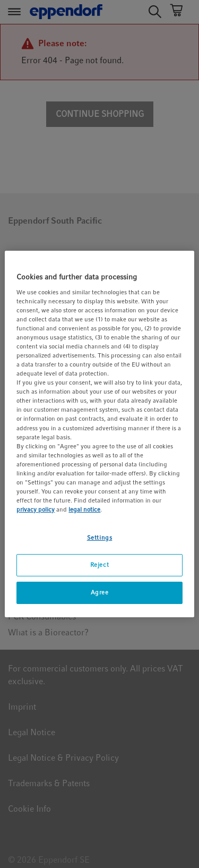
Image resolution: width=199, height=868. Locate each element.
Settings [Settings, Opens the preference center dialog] (100, 538)
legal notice (84, 509)
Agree (100, 592)
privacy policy (36, 509)
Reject (99, 565)
